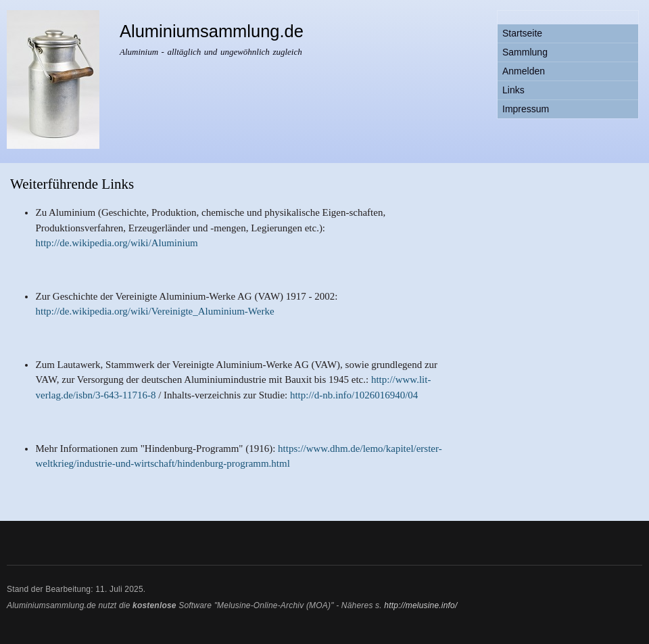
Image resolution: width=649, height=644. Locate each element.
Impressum (526, 109)
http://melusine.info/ (420, 605)
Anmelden (524, 71)
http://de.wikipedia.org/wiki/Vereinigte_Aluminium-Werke (154, 311)
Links (513, 90)
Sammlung (525, 52)
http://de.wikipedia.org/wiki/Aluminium (116, 243)
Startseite (522, 33)
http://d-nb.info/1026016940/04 (354, 395)
